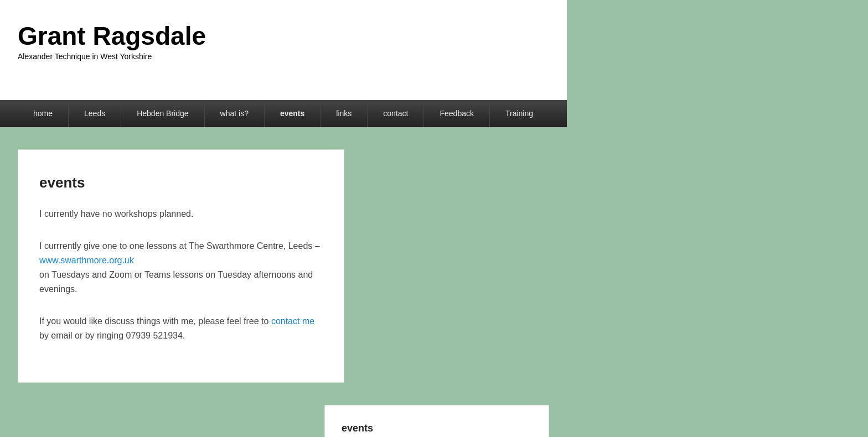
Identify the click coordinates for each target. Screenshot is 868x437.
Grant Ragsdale (112, 36)
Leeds (95, 113)
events (292, 113)
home (43, 113)
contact (396, 113)
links (344, 113)
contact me (293, 321)
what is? (234, 113)
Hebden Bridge (162, 113)
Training (519, 113)
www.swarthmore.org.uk (87, 260)
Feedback (456, 113)
